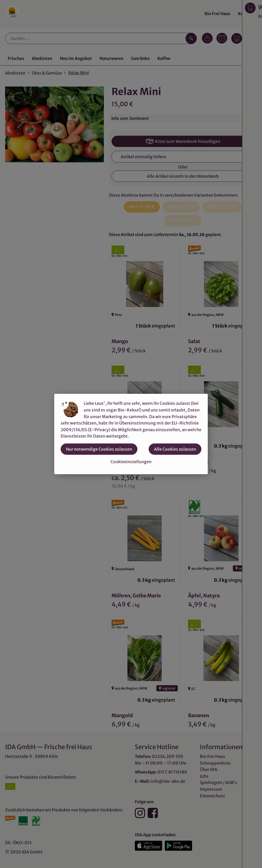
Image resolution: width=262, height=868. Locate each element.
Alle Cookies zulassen (175, 449)
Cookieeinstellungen (131, 462)
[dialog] (131, 434)
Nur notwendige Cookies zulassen (99, 449)
